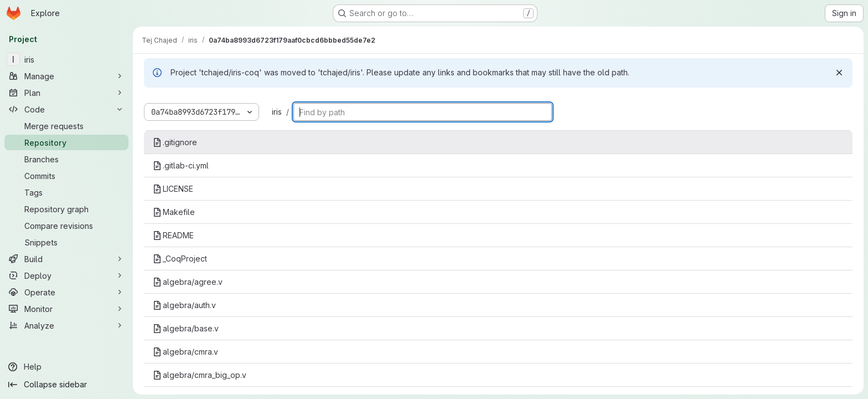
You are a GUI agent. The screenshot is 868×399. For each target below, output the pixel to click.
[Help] (66, 367)
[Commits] (66, 176)
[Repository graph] (66, 209)
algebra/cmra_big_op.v (200, 375)
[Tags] (66, 192)
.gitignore (175, 142)
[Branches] (66, 159)
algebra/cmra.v (185, 352)
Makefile (174, 212)
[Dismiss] (839, 73)
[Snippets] (66, 242)
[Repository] (66, 142)
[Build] (66, 259)
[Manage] (66, 76)
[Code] (66, 109)
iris (277, 112)
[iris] (66, 59)
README (173, 235)
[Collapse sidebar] (66, 385)
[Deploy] (66, 275)
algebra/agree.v (188, 282)
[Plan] (66, 93)
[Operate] (66, 292)
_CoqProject (180, 259)
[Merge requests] (66, 126)
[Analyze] (66, 325)
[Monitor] (66, 309)
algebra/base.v (186, 328)
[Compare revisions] (66, 226)
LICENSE (173, 189)
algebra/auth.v (184, 305)
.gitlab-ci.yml (181, 165)
